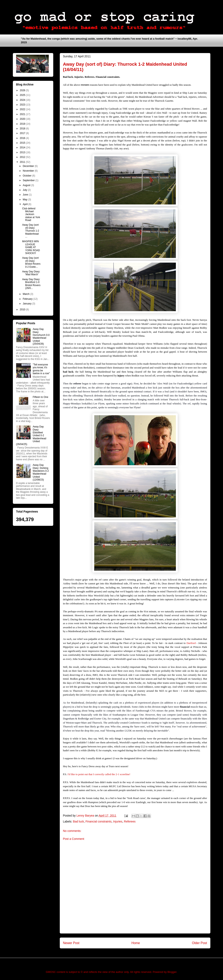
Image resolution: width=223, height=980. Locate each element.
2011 (23, 162)
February (28, 299)
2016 (23, 138)
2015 (23, 143)
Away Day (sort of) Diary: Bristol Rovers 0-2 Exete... (31, 262)
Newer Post (71, 943)
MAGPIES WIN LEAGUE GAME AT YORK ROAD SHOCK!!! (31, 247)
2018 (23, 129)
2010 (23, 310)
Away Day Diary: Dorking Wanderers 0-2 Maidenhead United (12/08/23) (41, 472)
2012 (23, 157)
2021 (23, 114)
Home (136, 943)
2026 (23, 90)
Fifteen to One (40, 397)
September (29, 180)
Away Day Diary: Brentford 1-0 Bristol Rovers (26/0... (31, 284)
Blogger (172, 972)
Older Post (200, 943)
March (26, 294)
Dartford (191, 643)
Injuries (118, 821)
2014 (23, 148)
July (25, 190)
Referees (130, 821)
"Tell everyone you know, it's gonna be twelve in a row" (41, 369)
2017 (23, 133)
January (27, 304)
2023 (23, 105)
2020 (23, 119)
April (25, 204)
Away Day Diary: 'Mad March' (31, 273)
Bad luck (79, 821)
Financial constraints (99, 821)
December (29, 166)
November (29, 171)
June (26, 195)
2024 (23, 100)
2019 (23, 124)
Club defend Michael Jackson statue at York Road (31, 214)
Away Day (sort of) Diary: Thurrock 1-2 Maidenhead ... (31, 231)
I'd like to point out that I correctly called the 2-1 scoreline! (99, 774)
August (27, 185)
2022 (23, 109)
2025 (23, 95)
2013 (23, 152)
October (27, 176)
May (25, 200)
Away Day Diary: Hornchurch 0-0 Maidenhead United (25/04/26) (41, 336)
